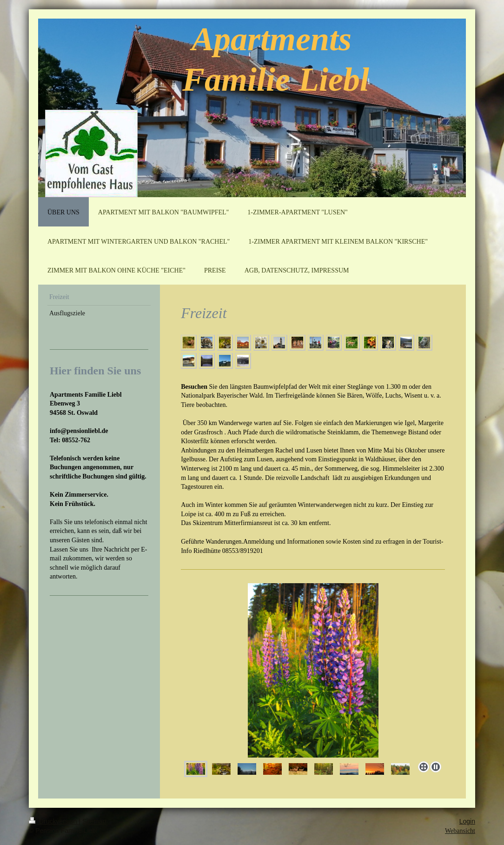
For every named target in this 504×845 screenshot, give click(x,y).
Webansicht (460, 831)
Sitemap (94, 821)
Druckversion (54, 821)
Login (467, 821)
